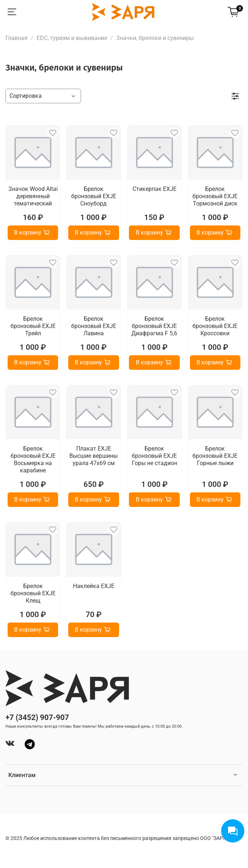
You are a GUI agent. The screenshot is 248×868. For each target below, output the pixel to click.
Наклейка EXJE (94, 586)
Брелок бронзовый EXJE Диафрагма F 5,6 (154, 326)
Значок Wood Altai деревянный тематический (33, 196)
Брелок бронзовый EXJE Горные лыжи (215, 456)
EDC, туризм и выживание (72, 38)
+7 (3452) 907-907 (37, 717)
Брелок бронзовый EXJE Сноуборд (94, 196)
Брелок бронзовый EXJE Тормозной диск (215, 196)
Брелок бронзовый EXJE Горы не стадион (155, 456)
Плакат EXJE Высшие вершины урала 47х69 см (93, 456)
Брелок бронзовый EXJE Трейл (33, 326)
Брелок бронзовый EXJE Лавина (94, 326)
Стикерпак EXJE (155, 189)
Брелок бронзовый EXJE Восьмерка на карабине (33, 459)
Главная (17, 38)
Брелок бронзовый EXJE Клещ (33, 593)
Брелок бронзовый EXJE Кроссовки (215, 326)
